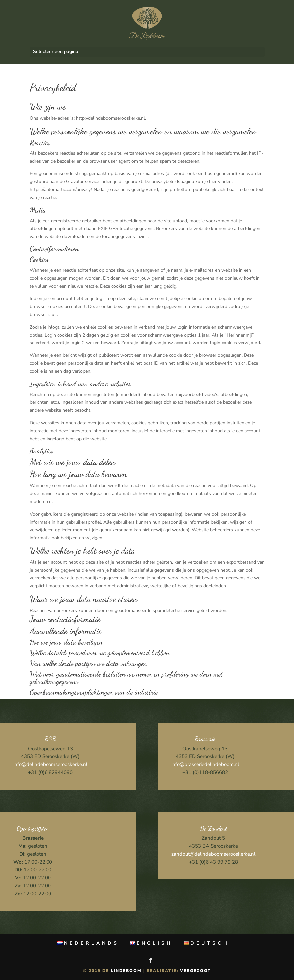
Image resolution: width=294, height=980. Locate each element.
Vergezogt (196, 971)
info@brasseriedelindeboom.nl (205, 764)
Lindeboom (126, 971)
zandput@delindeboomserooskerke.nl (213, 854)
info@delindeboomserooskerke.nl (50, 764)
